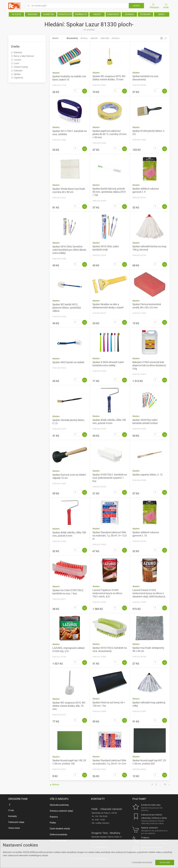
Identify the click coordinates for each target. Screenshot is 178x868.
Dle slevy (84, 38)
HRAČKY (97, 14)
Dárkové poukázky (58, 834)
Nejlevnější (105, 38)
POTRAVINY (145, 14)
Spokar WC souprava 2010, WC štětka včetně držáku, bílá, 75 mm (69, 706)
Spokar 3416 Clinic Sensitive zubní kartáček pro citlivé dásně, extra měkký (69, 250)
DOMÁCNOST (113, 14)
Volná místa (14, 828)
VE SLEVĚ (16, 14)
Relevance (116, 38)
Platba (53, 823)
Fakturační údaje (16, 822)
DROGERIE (33, 14)
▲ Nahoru (55, 785)
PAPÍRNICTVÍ (81, 14)
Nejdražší (94, 38)
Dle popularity (72, 38)
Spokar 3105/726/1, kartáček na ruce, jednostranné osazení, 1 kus (110, 478)
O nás (11, 810)
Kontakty (13, 816)
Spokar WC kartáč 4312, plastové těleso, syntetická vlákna (67, 308)
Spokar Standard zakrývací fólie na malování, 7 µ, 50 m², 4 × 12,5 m (110, 536)
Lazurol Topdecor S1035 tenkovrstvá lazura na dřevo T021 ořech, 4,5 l (107, 593)
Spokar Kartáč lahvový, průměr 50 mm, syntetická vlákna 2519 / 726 (109, 192)
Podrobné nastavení (142, 862)
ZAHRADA (129, 14)
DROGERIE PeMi (18, 799)
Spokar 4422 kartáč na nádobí (68, 362)
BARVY (162, 14)
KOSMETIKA (49, 14)
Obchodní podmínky (59, 805)
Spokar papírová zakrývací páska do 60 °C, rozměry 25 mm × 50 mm (110, 134)
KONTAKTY (98, 799)
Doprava (54, 817)
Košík (166, 6)
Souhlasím (165, 862)
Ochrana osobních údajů (61, 811)
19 (165, 785)
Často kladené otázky (60, 829)
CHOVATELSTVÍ (65, 14)
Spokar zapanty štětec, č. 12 (147, 475)
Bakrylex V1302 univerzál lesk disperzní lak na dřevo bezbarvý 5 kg (149, 365)
